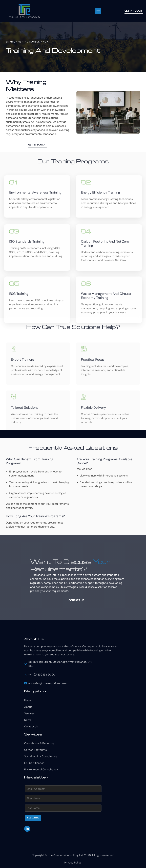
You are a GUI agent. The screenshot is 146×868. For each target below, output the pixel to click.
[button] (98, 11)
